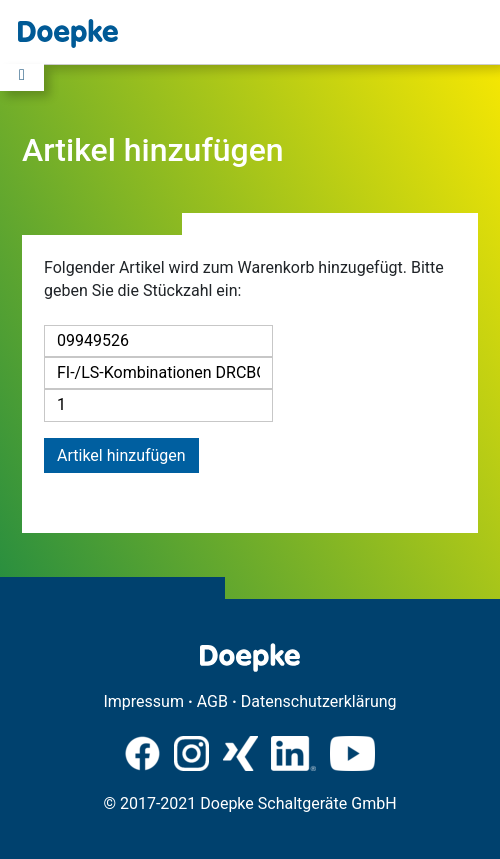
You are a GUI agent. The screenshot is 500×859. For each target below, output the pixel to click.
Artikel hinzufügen (121, 455)
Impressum (143, 701)
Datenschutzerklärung (319, 701)
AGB (212, 701)
